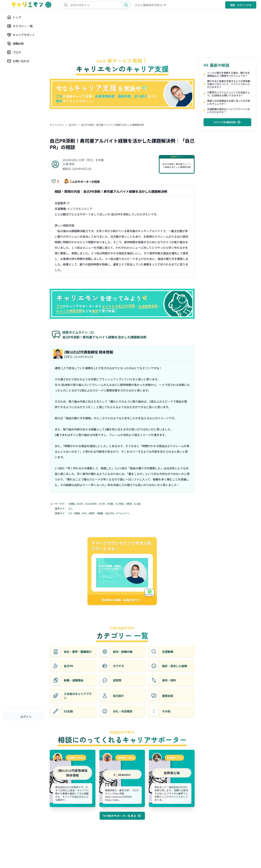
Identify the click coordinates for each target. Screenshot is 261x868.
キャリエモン (57, 125)
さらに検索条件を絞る (151, 5)
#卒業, (111, 504)
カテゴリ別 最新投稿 (228, 122)
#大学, (102, 504)
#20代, (80, 504)
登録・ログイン (241, 5)
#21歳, (138, 504)
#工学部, (120, 504)
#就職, (72, 504)
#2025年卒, (92, 504)
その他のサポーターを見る (122, 816)
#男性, (129, 504)
